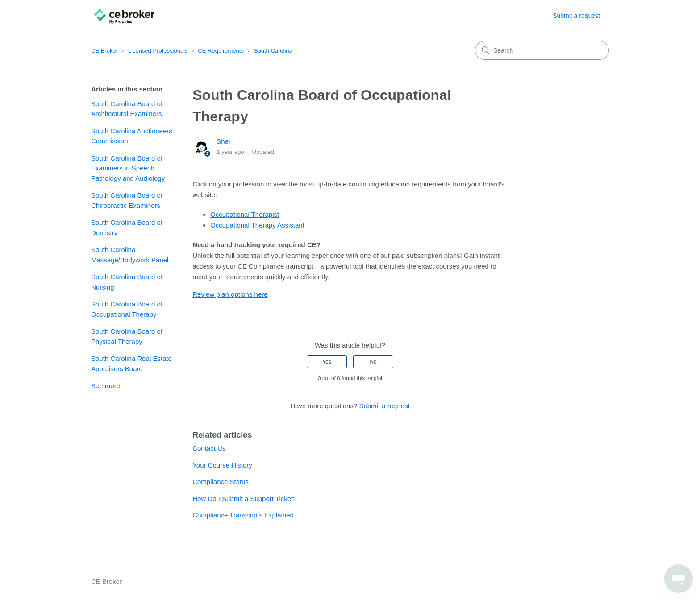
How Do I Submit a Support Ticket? (244, 499)
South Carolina (273, 51)
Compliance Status (221, 482)
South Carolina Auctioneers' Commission (132, 136)
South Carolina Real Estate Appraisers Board (131, 364)
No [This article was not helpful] (373, 362)
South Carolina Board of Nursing (127, 282)
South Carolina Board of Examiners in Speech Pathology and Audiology (128, 168)
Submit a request (576, 16)
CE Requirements (221, 51)
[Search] (542, 50)
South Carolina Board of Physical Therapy (127, 336)
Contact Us (209, 448)
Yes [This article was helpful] (327, 362)
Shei (223, 141)
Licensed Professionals (158, 51)
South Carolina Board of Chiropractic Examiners (127, 200)
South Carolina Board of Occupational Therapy (127, 309)
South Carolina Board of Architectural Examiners (127, 109)
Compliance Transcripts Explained (243, 515)
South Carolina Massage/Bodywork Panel (130, 255)
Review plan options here (230, 294)
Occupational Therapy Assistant (257, 225)
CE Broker (104, 51)
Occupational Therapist (245, 214)
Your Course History (222, 465)
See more (106, 386)
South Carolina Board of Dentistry (127, 228)
